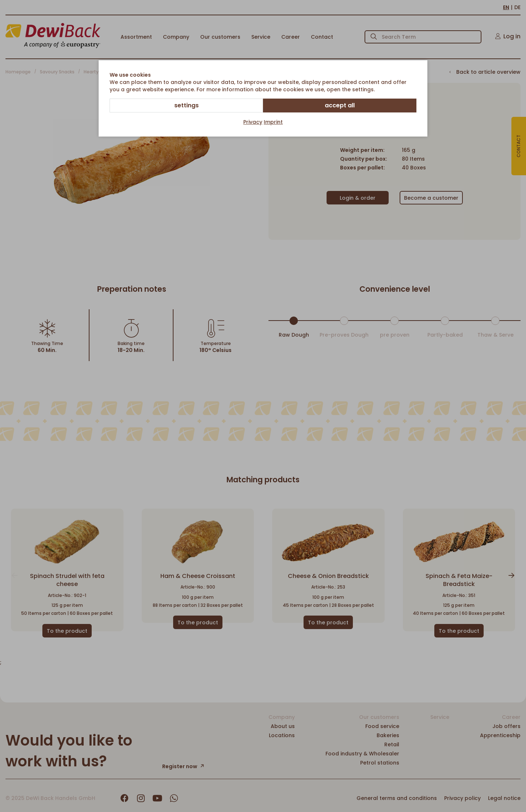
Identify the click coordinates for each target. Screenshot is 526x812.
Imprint (273, 122)
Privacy (253, 122)
